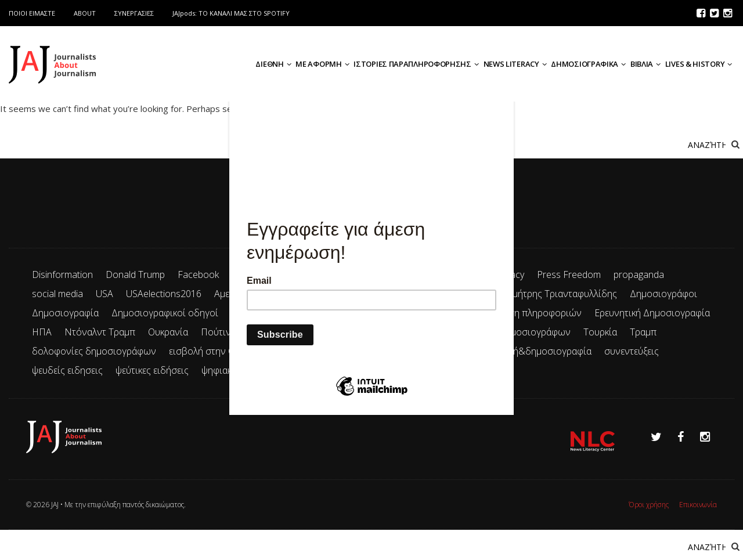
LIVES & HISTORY (699, 64)
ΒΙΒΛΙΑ (645, 64)
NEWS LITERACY (515, 64)
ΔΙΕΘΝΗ (273, 64)
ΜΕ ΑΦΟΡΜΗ (322, 64)
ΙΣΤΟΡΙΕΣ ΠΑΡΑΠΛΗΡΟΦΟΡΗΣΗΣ (416, 64)
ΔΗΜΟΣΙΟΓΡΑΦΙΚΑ (588, 64)
